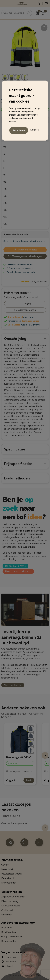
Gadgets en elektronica (13, 937)
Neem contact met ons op (18, 571)
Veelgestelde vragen (11, 874)
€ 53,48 (11, 780)
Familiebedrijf (8, 878)
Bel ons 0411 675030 (15, 566)
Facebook (9, 957)
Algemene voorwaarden (13, 897)
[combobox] (14, 13)
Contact (5, 865)
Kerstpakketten (9, 941)
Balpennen (7, 928)
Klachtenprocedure (11, 906)
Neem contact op (13, 685)
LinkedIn (8, 966)
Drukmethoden (9, 883)
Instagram (9, 962)
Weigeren (34, 130)
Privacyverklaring (10, 901)
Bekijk (29, 780)
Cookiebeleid (8, 910)
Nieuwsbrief (7, 869)
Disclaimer (6, 915)
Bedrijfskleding (9, 932)
